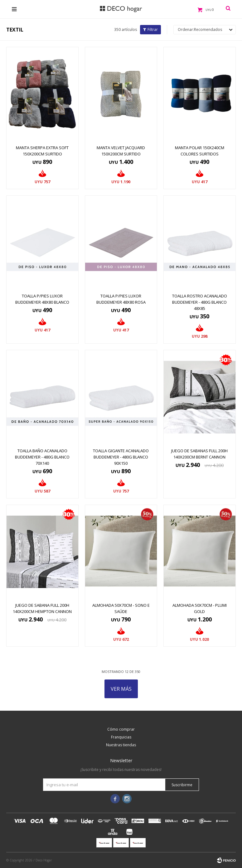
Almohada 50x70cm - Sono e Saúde (121, 608)
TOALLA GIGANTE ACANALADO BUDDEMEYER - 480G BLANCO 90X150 (121, 457)
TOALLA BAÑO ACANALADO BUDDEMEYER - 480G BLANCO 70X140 (42, 457)
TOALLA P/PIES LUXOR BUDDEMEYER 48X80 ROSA (121, 299)
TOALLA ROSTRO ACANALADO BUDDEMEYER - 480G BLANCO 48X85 (200, 302)
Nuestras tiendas (121, 745)
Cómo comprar (121, 729)
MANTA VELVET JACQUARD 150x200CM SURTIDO (121, 151)
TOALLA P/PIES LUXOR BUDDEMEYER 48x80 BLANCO (42, 299)
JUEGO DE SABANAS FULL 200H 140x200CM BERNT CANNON (199, 454)
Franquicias (121, 737)
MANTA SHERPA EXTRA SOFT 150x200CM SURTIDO (42, 151)
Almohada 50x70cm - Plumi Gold (200, 608)
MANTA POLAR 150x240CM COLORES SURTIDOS (200, 151)
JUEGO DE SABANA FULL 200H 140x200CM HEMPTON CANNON (42, 608)
